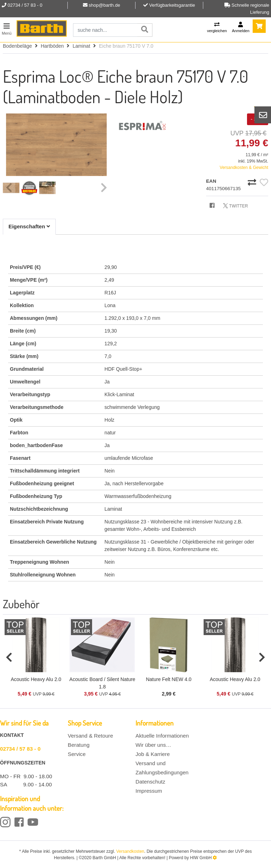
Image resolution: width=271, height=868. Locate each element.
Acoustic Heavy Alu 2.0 (36, 679)
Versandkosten (130, 851)
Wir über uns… (153, 745)
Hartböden (52, 46)
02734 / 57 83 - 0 (20, 749)
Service (77, 754)
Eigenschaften (29, 226)
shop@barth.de (104, 5)
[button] (9, 658)
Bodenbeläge (17, 46)
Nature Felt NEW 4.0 (168, 679)
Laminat (82, 46)
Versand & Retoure (90, 736)
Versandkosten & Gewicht (244, 168)
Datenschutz (150, 782)
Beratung (79, 745)
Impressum (149, 791)
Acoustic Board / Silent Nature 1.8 (103, 683)
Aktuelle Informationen (162, 736)
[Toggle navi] (7, 28)
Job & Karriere (153, 754)
